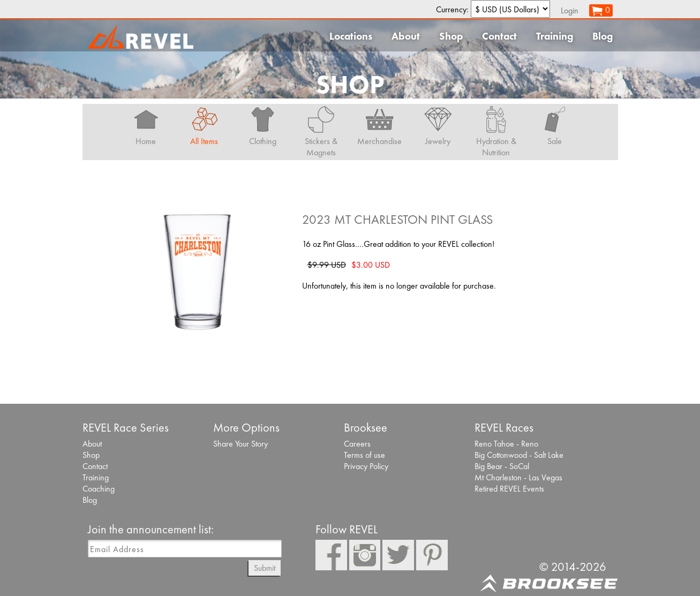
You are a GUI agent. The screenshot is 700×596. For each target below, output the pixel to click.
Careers (357, 444)
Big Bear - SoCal (502, 466)
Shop (451, 36)
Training (555, 36)
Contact (499, 36)
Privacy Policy (366, 466)
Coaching (99, 489)
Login (570, 10)
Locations (351, 36)
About (406, 36)
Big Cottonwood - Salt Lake (519, 455)
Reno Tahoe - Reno (506, 444)
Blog (603, 36)
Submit (265, 568)
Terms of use (364, 455)
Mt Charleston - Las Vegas (518, 477)
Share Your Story (240, 444)
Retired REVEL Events (509, 489)
